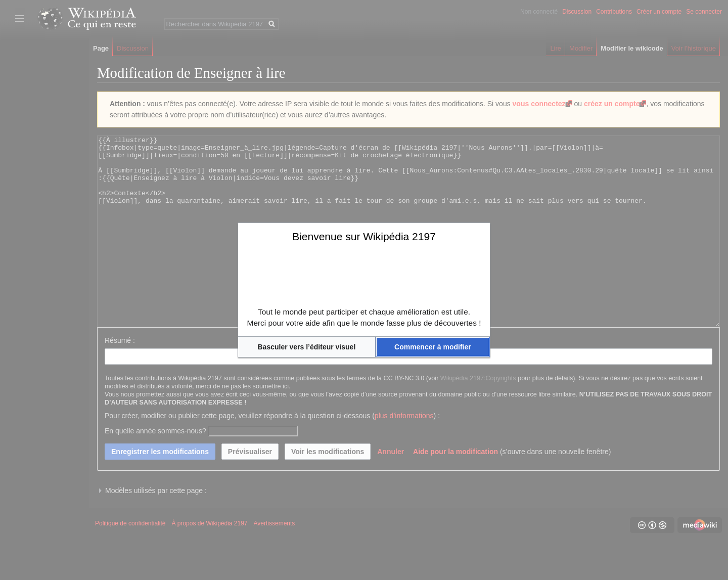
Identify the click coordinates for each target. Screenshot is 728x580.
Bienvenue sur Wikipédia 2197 (364, 236)
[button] (307, 347)
